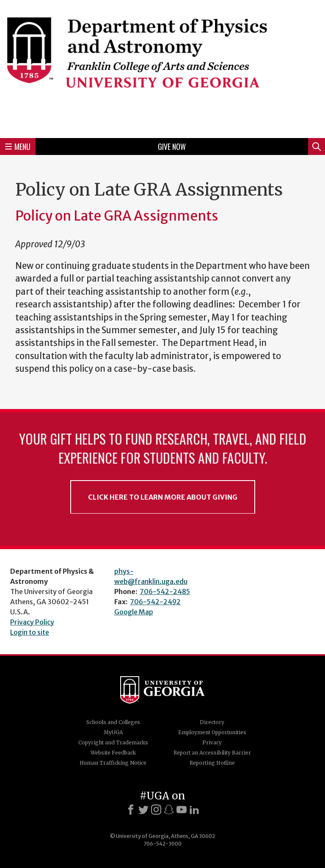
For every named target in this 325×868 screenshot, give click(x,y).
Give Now (172, 147)
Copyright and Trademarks (113, 742)
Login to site (30, 632)
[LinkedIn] (194, 810)
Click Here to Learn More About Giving (163, 497)
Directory (212, 722)
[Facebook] (131, 810)
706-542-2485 (165, 592)
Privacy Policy (32, 622)
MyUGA (113, 732)
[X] (143, 810)
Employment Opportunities (212, 732)
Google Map (134, 612)
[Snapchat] (169, 810)
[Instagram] (156, 810)
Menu (18, 147)
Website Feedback (113, 753)
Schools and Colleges (113, 722)
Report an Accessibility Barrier (212, 753)
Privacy (212, 742)
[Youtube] (182, 810)
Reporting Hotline (212, 763)
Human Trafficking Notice (113, 763)
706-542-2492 (155, 602)
